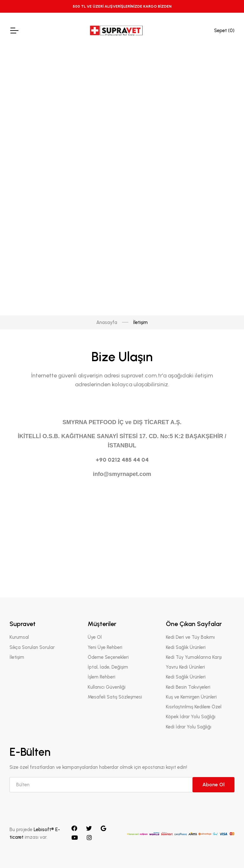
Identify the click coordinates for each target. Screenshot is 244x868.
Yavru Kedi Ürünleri (185, 667)
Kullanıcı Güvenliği (107, 687)
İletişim (17, 657)
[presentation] (58, 539)
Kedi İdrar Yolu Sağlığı (189, 727)
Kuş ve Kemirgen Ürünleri (191, 697)
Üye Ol (95, 637)
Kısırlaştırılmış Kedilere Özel (194, 707)
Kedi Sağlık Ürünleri (186, 647)
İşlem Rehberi (102, 677)
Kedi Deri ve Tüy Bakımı (190, 637)
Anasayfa (107, 52)
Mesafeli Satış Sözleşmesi (115, 697)
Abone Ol (213, 785)
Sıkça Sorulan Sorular (32, 647)
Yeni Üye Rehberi (105, 647)
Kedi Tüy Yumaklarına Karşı (194, 657)
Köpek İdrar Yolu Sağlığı (191, 717)
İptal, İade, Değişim (108, 667)
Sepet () (224, 31)
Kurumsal (19, 637)
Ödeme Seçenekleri (108, 657)
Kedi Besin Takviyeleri (188, 687)
